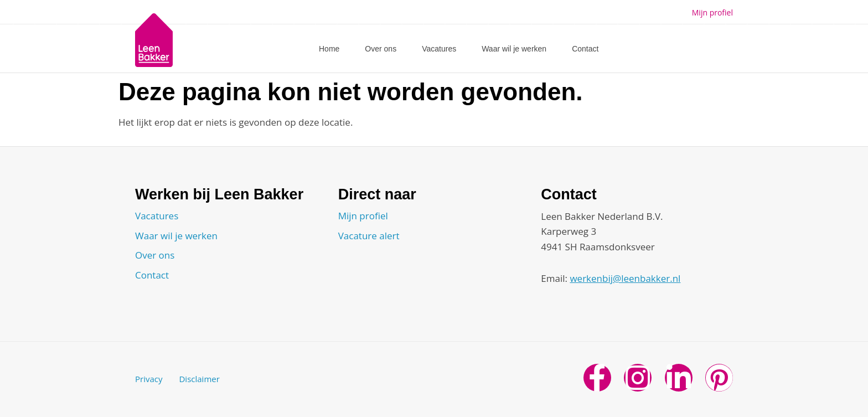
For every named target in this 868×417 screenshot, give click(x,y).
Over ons (381, 49)
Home (329, 49)
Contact (585, 49)
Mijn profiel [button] (712, 12)
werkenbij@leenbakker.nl (625, 278)
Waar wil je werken (514, 49)
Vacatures (439, 49)
